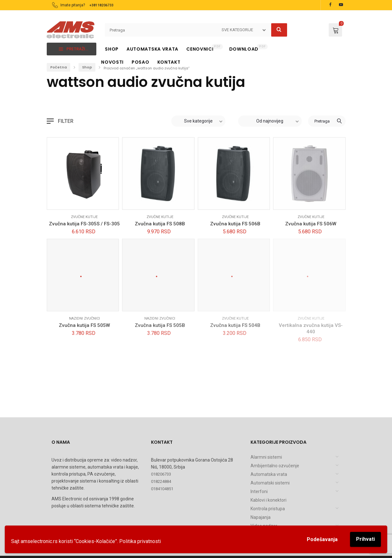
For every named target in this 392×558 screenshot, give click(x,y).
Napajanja (261, 517)
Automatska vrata (269, 474)
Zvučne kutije (84, 217)
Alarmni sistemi (266, 457)
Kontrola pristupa (268, 509)
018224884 (161, 481)
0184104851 (162, 489)
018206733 (161, 474)
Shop (87, 67)
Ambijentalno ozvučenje (275, 466)
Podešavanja (322, 539)
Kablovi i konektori (268, 500)
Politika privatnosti (140, 541)
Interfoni (259, 491)
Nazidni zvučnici (84, 318)
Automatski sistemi (270, 483)
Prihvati (365, 539)
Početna (58, 67)
